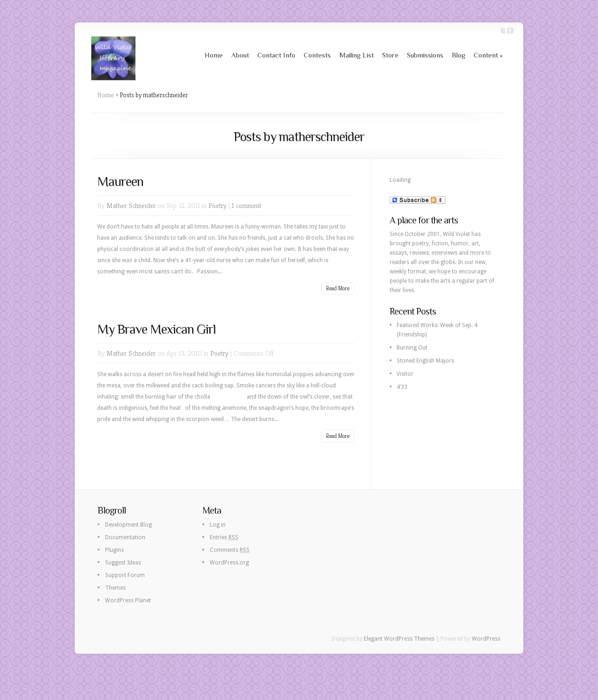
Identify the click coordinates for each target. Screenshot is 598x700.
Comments (230, 550)
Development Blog (128, 525)
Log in (218, 525)
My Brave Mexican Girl (157, 329)
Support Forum (125, 575)
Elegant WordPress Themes (399, 639)
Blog (459, 55)
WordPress (486, 639)
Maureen (120, 182)
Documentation (125, 537)
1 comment (246, 205)
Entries (224, 537)
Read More (338, 288)
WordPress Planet (128, 600)
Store (390, 55)
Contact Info (276, 55)
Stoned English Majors (425, 361)
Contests (317, 55)
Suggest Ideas (123, 563)
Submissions (425, 55)
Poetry (217, 205)
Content (488, 55)
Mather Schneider (131, 205)
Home (214, 55)
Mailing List (356, 55)
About (240, 55)
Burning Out (412, 348)
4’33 (402, 387)
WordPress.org (229, 563)
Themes (115, 588)
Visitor (405, 374)
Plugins (114, 550)
